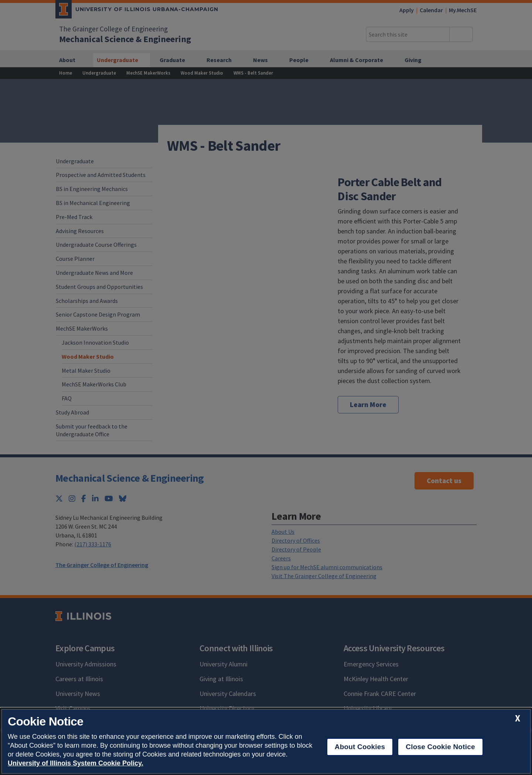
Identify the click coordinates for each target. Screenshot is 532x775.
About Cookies (360, 747)
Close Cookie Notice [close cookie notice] (440, 747)
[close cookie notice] (518, 718)
